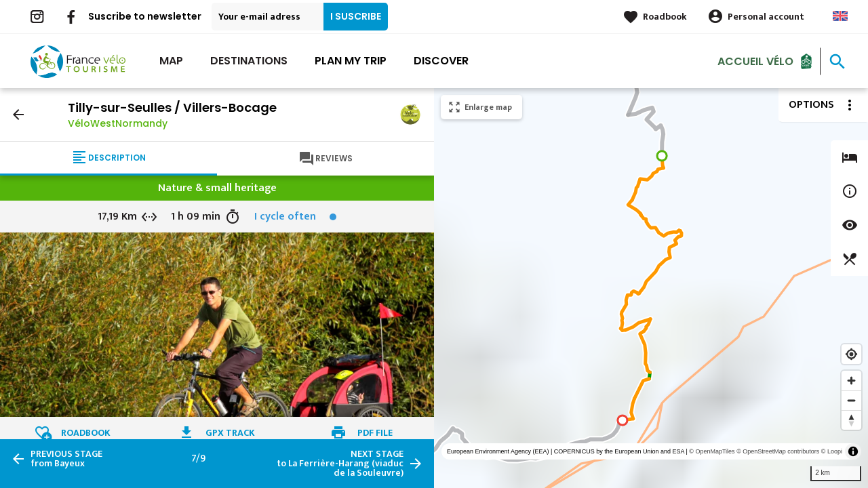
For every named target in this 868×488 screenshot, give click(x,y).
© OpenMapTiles (712, 451)
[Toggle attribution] (853, 451)
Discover (441, 61)
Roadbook (665, 17)
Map (171, 61)
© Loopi (832, 451)
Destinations (249, 61)
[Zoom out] (851, 400)
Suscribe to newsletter (145, 16)
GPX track (230, 433)
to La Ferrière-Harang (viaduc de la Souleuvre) (340, 464)
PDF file (375, 433)
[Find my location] (851, 354)
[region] (651, 288)
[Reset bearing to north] (851, 420)
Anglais (840, 16)
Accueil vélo (755, 61)
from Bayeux (66, 459)
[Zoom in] (851, 381)
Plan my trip (351, 61)
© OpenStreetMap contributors (778, 451)
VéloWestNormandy (118, 123)
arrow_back (18, 115)
